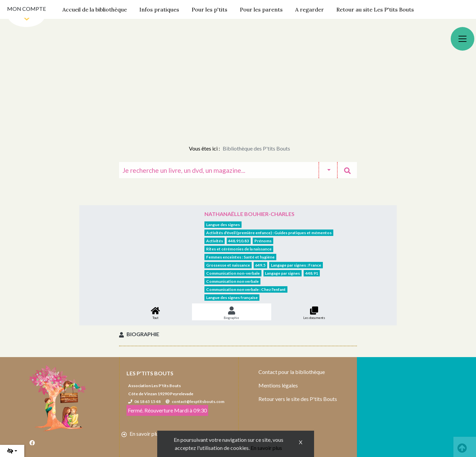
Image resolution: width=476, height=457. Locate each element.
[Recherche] (219, 170)
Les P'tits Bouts (150, 373)
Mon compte (26, 9)
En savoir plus (266, 448)
